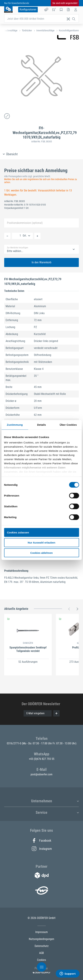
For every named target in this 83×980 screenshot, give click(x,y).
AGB (41, 953)
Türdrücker (27, 30)
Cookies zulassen (18, 532)
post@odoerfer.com (41, 774)
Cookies (41, 960)
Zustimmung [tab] (15, 425)
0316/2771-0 (14, 743)
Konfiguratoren (28, 9)
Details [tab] (42, 425)
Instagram (42, 849)
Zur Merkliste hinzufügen (18, 248)
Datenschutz (42, 946)
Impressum (41, 932)
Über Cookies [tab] (68, 425)
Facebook (41, 840)
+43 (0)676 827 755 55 (42, 759)
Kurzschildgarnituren (69, 30)
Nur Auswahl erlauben (42, 543)
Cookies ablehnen (41, 553)
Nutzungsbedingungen (41, 939)
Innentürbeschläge (45, 30)
